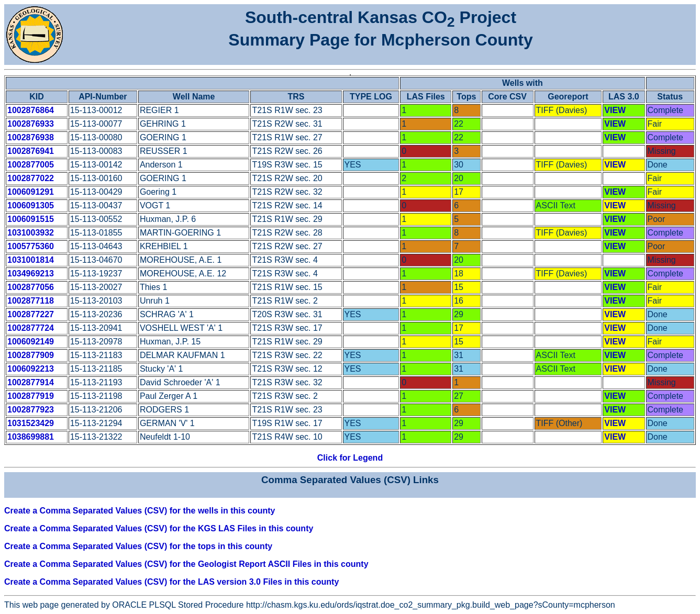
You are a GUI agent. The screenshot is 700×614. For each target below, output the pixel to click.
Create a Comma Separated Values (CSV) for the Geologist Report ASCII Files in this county (186, 564)
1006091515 (31, 219)
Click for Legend (350, 458)
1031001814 (31, 260)
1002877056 (31, 287)
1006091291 (31, 192)
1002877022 (31, 178)
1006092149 (31, 342)
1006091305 (31, 205)
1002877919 (31, 396)
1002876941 (31, 151)
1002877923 (31, 410)
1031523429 (31, 423)
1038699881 (31, 437)
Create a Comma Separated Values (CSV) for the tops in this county (138, 546)
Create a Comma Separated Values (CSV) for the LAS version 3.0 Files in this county (171, 582)
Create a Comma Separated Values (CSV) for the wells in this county (140, 511)
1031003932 (31, 233)
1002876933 (31, 124)
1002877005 (31, 165)
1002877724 (31, 328)
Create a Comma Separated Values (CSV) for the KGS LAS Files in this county (159, 528)
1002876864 (31, 110)
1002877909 (31, 355)
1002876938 (31, 137)
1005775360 (31, 246)
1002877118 (31, 301)
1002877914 (31, 382)
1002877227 (31, 314)
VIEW (615, 110)
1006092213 (31, 369)
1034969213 (31, 273)
